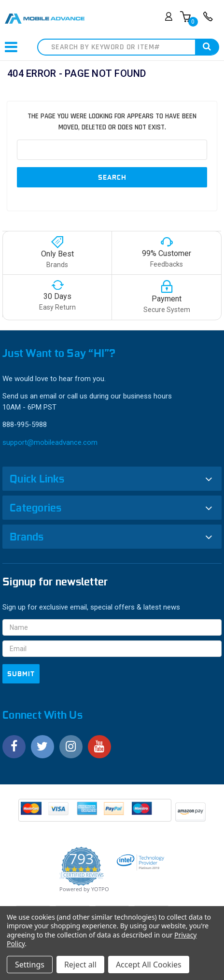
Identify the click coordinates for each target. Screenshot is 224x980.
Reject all (80, 965)
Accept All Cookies (149, 965)
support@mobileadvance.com (50, 442)
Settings (30, 965)
